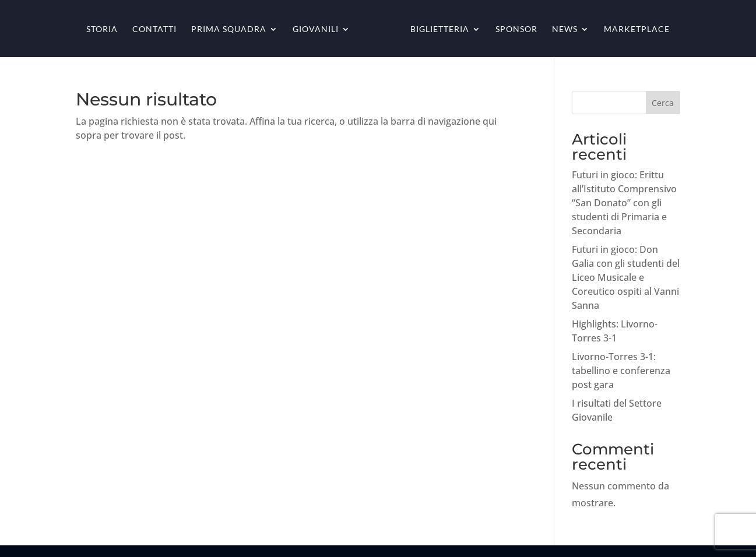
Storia (102, 29)
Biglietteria (440, 29)
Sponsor (516, 29)
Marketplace (637, 29)
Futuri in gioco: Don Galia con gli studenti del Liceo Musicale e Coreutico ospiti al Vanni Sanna (626, 277)
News (565, 29)
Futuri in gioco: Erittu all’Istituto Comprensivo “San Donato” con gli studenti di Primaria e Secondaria (624, 203)
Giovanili (316, 29)
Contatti (154, 29)
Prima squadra (229, 29)
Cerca (663, 103)
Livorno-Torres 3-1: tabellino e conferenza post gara (621, 371)
